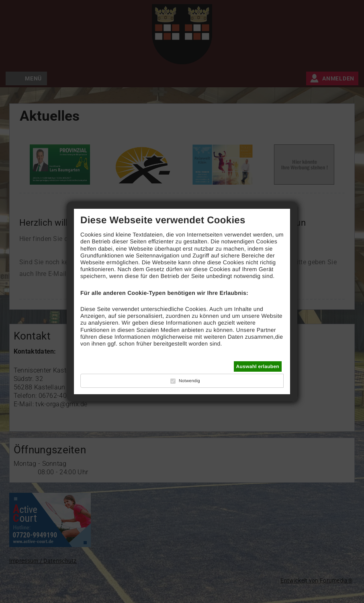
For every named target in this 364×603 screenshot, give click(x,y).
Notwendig (189, 381)
